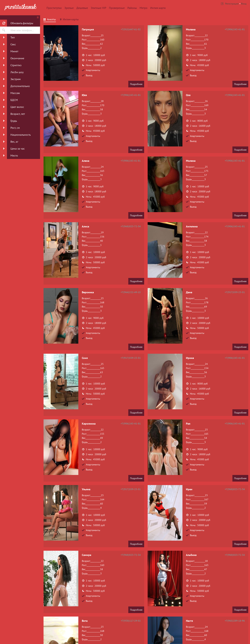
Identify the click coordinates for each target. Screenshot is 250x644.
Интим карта (158, 8)
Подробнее (136, 84)
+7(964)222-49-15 (131, 292)
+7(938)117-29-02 (131, 621)
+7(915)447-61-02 (131, 29)
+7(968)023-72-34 (131, 226)
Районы (132, 8)
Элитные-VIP (98, 8)
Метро (144, 8)
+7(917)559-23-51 (235, 292)
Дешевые (82, 8)
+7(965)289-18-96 (235, 621)
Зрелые (69, 8)
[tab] (50, 20)
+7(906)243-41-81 (235, 29)
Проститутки (54, 8)
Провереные (117, 8)
